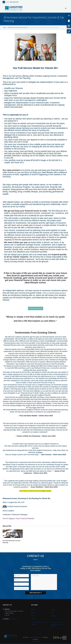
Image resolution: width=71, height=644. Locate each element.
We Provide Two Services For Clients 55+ (18, 27)
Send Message (35, 593)
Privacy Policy (36, 641)
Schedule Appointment (36, 308)
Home (5, 27)
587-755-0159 (14, 2)
